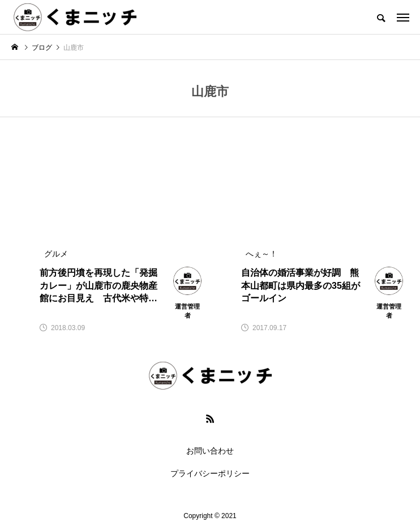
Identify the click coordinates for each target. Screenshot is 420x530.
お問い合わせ (210, 451)
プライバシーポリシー (210, 473)
